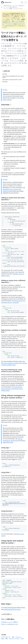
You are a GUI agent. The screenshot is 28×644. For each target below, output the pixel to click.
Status (3, 638)
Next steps (7, 604)
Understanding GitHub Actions (12, 609)
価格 (6, 638)
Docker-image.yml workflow (11, 363)
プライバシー (18, 637)
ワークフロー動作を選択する (10, 7)
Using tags (6, 448)
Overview (6, 105)
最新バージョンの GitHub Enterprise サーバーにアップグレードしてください (13, 23)
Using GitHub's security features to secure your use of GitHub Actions (12, 389)
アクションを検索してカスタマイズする (13, 9)
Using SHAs (6, 472)
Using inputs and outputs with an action (12, 542)
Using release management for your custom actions (13, 396)
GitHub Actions (7, 6)
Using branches (8, 511)
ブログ (22, 638)
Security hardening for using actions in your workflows (12, 371)
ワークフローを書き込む (18, 6)
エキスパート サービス (14, 638)
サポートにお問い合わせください (10, 624)
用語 (13, 637)
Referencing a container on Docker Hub (14, 331)
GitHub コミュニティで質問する (10, 622)
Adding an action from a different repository (13, 281)
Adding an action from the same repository (13, 199)
